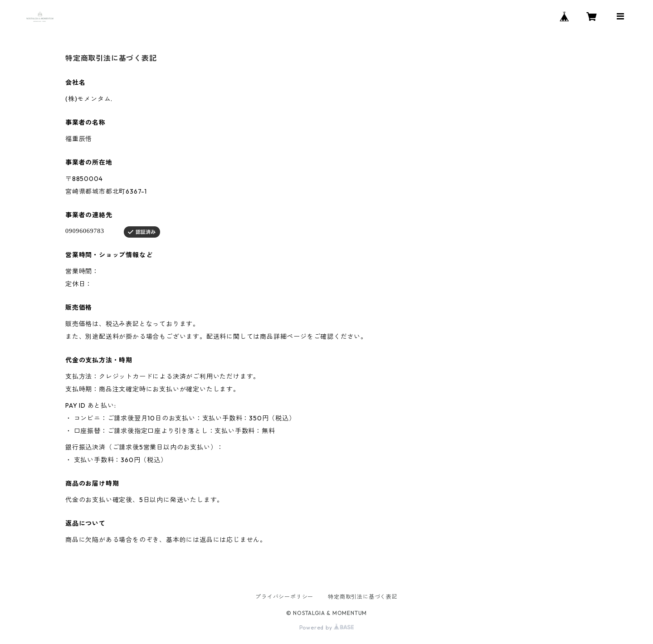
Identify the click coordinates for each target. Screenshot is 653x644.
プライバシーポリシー (284, 597)
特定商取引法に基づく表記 (363, 597)
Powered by (327, 627)
